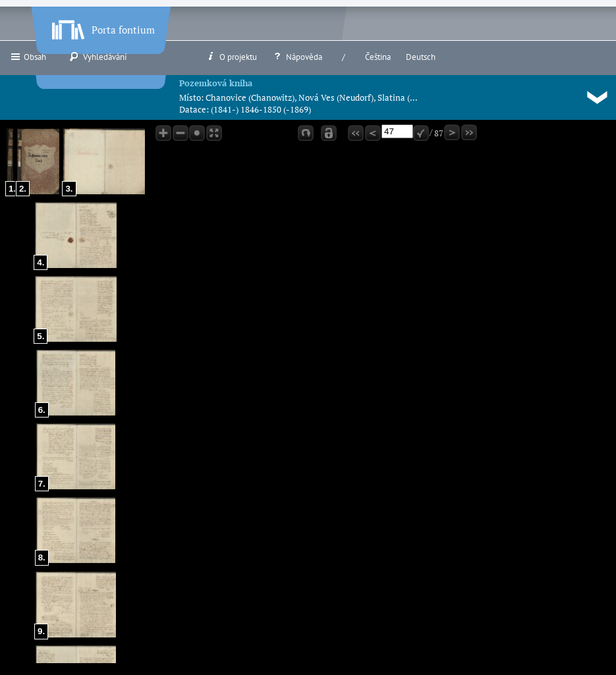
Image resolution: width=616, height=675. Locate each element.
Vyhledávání (98, 57)
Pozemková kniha (216, 83)
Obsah (28, 57)
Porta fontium (102, 27)
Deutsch (421, 57)
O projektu (231, 57)
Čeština (378, 57)
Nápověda (297, 57)
